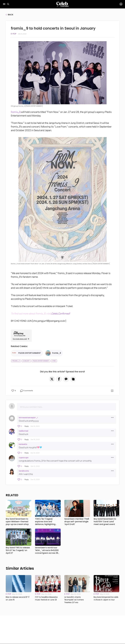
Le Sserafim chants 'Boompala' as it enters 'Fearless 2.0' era (74, 600)
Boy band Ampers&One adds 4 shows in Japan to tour (106, 598)
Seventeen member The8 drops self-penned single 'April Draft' (77, 522)
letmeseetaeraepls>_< (28, 418)
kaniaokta (23, 444)
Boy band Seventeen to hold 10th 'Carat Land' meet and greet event (105, 522)
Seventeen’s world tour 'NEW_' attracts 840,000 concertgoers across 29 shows (47, 550)
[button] (52, 379)
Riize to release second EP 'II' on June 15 (18, 598)
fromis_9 (16, 112)
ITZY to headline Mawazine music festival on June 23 (46, 598)
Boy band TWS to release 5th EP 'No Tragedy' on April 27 (18, 550)
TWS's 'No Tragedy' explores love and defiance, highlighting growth (45, 522)
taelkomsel (23, 431)
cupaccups (24, 458)
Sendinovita (24, 471)
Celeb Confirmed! (60, 314)
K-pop (14, 34)
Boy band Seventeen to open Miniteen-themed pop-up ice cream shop (17, 522)
